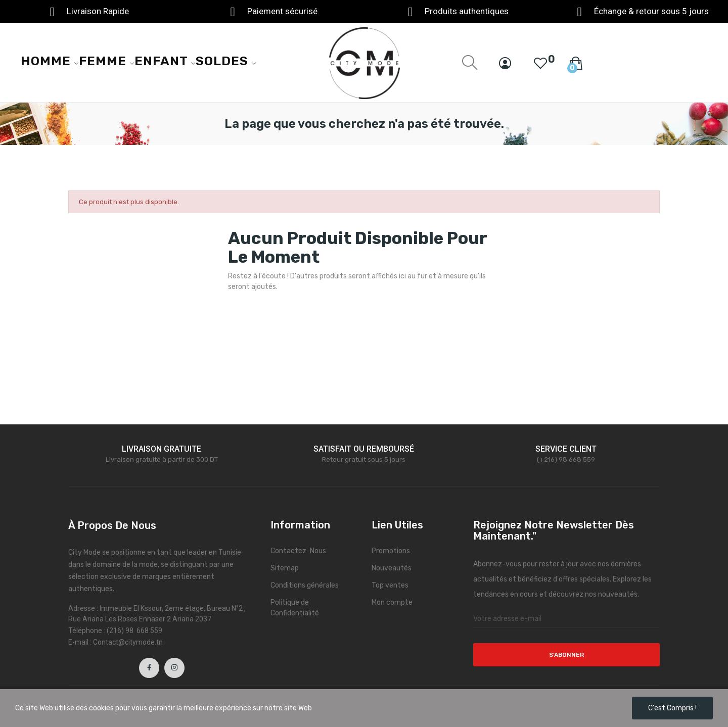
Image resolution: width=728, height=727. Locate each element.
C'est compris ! (672, 708)
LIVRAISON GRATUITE (162, 449)
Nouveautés (392, 568)
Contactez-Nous (298, 551)
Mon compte (392, 602)
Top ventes (390, 585)
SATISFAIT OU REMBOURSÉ (364, 449)
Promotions (391, 551)
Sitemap (285, 568)
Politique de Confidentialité (295, 608)
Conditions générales (305, 585)
